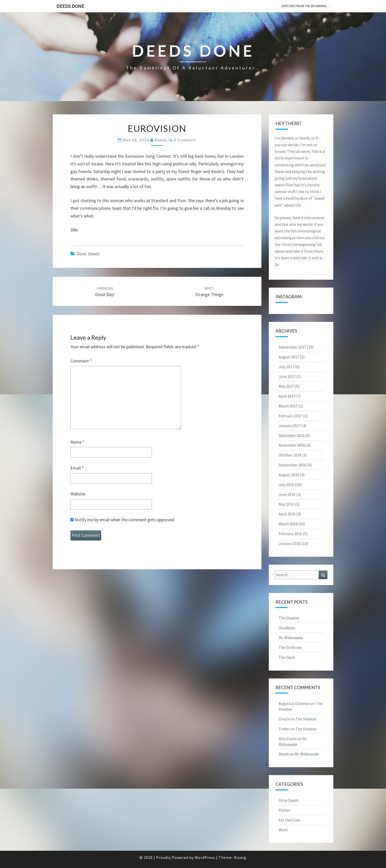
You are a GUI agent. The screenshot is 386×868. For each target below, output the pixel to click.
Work (283, 830)
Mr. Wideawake (291, 638)
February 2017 (290, 416)
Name (77, 442)
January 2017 (290, 426)
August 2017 (289, 357)
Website (78, 494)
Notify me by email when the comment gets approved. (123, 520)
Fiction (285, 810)
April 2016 (287, 514)
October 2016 (290, 455)
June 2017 (287, 376)
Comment (81, 361)
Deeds (161, 140)
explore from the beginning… (306, 6)
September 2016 (292, 465)
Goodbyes (287, 628)
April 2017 (287, 396)
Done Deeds (88, 254)
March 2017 (288, 406)
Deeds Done (70, 6)
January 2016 (290, 543)
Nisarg (240, 857)
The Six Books (290, 647)
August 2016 (289, 475)
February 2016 (290, 534)
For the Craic (289, 820)
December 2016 (292, 435)
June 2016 (287, 494)
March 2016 (288, 524)
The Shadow (289, 618)
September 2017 (292, 347)
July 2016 (286, 485)
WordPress (205, 857)
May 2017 (286, 386)
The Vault (287, 657)
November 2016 (292, 445)
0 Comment (185, 140)
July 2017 (286, 367)
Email (77, 468)
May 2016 (286, 504)
